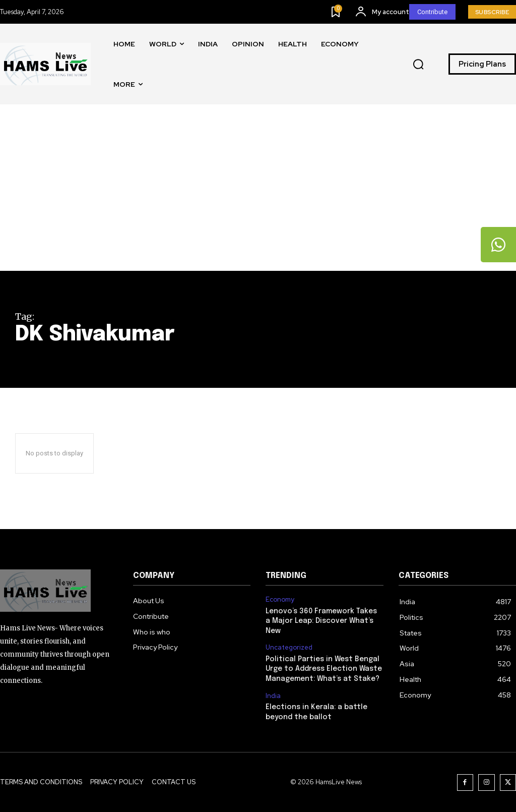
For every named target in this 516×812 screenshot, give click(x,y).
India (273, 696)
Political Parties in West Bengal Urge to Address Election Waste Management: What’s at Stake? (324, 669)
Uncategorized (289, 648)
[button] (418, 65)
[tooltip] (498, 245)
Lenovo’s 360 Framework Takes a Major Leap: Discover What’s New (321, 621)
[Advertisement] (258, 195)
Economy (280, 600)
